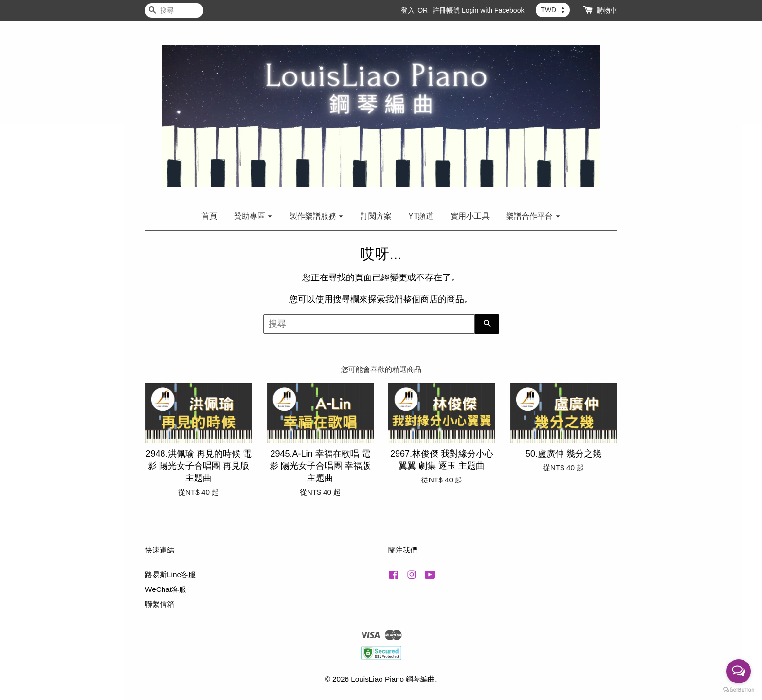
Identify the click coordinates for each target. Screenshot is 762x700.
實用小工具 (470, 216)
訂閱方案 (376, 216)
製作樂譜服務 (317, 216)
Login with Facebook (493, 10)
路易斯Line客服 (170, 575)
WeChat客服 (166, 589)
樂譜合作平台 (533, 216)
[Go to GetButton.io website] (739, 690)
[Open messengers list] (739, 671)
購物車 (607, 10)
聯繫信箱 (160, 604)
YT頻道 (421, 216)
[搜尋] (174, 10)
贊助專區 (253, 216)
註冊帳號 (446, 10)
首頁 (209, 216)
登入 (408, 10)
